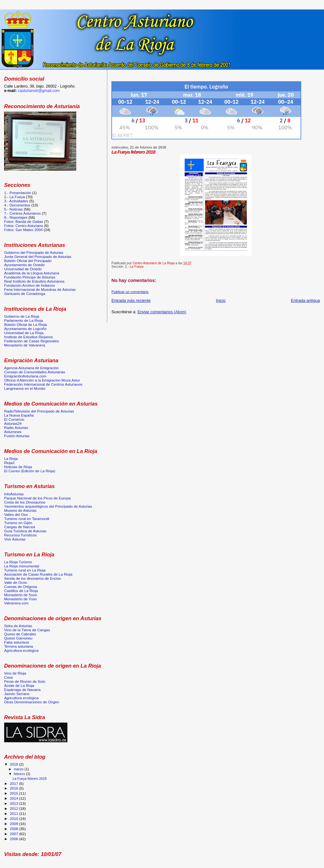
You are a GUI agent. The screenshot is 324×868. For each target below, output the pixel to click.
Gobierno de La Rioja (22, 316)
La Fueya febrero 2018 (30, 779)
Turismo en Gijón (18, 523)
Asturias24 (13, 423)
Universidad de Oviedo (23, 269)
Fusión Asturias (17, 436)
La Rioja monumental (22, 566)
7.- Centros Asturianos (22, 213)
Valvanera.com (16, 603)
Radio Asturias (16, 428)
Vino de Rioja (15, 673)
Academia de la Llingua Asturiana (32, 273)
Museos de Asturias (20, 510)
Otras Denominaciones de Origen (32, 702)
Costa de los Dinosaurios (25, 502)
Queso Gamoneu (18, 638)
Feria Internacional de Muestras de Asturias (40, 289)
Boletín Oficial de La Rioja (25, 324)
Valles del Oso (16, 514)
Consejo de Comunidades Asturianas (35, 372)
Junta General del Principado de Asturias (38, 257)
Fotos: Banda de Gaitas (24, 221)
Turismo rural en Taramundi (27, 519)
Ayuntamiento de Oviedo (24, 265)
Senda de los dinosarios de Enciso (33, 578)
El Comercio (14, 419)
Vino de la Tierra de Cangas (27, 630)
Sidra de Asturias (18, 626)
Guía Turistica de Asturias (25, 531)
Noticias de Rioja (18, 467)
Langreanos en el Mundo (25, 388)
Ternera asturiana (19, 646)
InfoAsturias (14, 494)
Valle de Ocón (16, 582)
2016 (14, 788)
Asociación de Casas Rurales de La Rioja (38, 574)
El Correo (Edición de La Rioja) (30, 471)
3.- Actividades (16, 201)
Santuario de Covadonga (25, 293)
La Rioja (11, 458)
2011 (14, 813)
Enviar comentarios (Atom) (162, 312)
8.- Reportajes (16, 217)
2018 (14, 764)
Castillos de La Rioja (21, 591)
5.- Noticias (13, 209)
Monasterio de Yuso (20, 599)
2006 (14, 839)
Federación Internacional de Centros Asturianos (43, 384)
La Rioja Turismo (18, 562)
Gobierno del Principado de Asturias (34, 252)
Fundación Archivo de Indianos (29, 285)
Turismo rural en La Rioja (25, 570)
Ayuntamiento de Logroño (25, 329)
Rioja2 (9, 463)
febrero (20, 774)
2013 (14, 803)
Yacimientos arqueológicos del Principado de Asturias (48, 506)
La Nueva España (19, 415)
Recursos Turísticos (20, 535)
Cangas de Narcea (20, 527)
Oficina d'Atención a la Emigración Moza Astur (42, 380)
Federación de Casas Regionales (31, 341)
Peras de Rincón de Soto (25, 681)
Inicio (221, 300)
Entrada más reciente (131, 300)
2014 (14, 798)
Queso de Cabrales (20, 634)
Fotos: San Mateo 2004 (23, 230)
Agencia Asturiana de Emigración (31, 368)
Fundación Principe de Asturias (30, 277)
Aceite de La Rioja (19, 685)
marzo (19, 769)
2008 (14, 829)
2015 (14, 793)
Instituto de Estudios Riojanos (28, 337)
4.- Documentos (17, 205)
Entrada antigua (305, 300)
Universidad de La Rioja (24, 333)
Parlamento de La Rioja (23, 320)
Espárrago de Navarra (22, 690)
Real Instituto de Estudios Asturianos (34, 281)
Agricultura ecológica (21, 650)
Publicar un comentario (130, 292)
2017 (14, 783)
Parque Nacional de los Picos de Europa (37, 498)
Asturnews (13, 432)
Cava (8, 677)
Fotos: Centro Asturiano (24, 226)
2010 (14, 819)
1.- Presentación (18, 193)
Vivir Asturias (15, 539)
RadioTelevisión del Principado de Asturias (39, 411)
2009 (14, 824)
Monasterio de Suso (21, 595)
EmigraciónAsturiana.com (25, 376)
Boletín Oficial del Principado (28, 261)
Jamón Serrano (17, 694)
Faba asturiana (16, 642)
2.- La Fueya (134, 267)
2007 (14, 834)
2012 (14, 808)
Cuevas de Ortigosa (21, 587)
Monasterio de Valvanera (25, 345)
